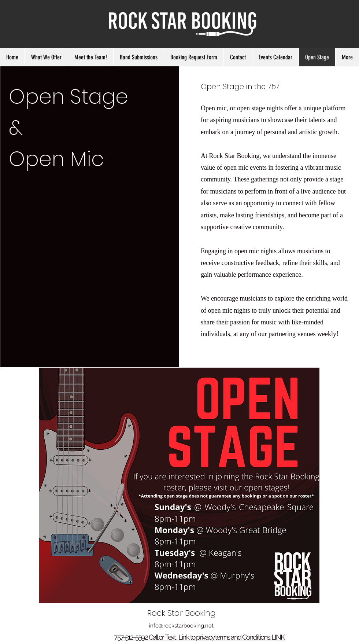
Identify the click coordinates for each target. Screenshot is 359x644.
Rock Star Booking (182, 613)
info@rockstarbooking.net (181, 626)
